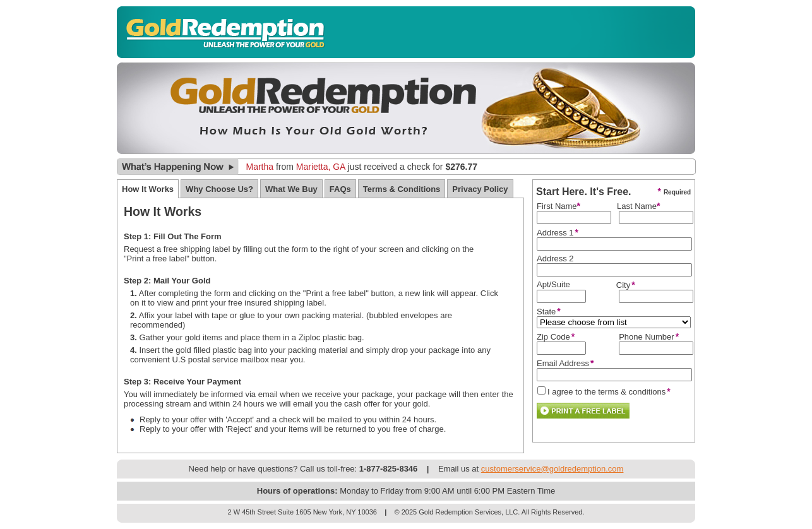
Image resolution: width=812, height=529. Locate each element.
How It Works (148, 189)
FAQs (340, 189)
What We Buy (291, 189)
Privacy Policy (480, 189)
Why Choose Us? (219, 189)
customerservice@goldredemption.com (552, 469)
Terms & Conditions (402, 189)
